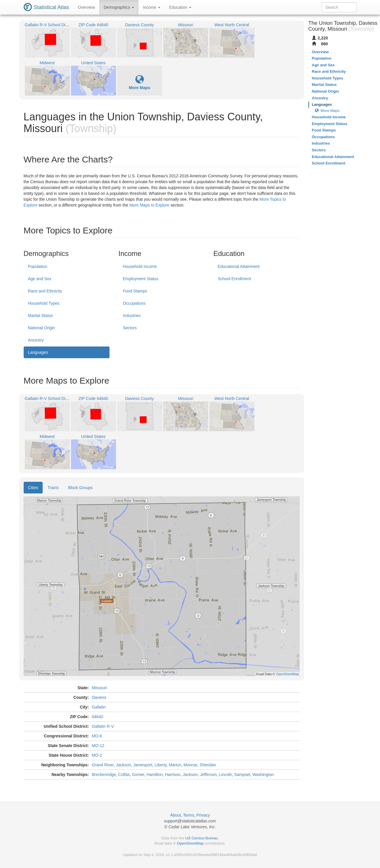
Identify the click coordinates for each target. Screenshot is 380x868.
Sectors (130, 328)
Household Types (44, 303)
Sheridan (208, 765)
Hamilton (155, 775)
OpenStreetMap (190, 843)
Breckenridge (104, 775)
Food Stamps (135, 291)
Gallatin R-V (103, 726)
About (176, 815)
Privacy (203, 815)
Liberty (160, 765)
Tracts (53, 488)
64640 (97, 717)
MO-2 (97, 755)
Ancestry (36, 340)
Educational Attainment (238, 266)
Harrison (173, 775)
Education (180, 7)
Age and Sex (40, 279)
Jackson (123, 765)
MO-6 (97, 736)
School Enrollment (234, 279)
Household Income (140, 266)
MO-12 (98, 746)
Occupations (134, 303)
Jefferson (208, 775)
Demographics (119, 7)
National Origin (42, 328)
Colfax (124, 775)
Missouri (99, 688)
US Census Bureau (201, 838)
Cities (33, 488)
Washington (263, 775)
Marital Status (41, 316)
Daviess (99, 697)
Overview (86, 7)
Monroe (190, 765)
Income (152, 7)
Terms (189, 815)
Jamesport (143, 765)
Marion (175, 765)
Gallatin (99, 707)
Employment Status (140, 279)
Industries (132, 316)
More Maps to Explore (149, 205)
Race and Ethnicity (45, 291)
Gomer (138, 775)
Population (38, 266)
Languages (38, 352)
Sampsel (242, 775)
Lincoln (225, 775)
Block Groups (80, 488)
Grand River (103, 765)
